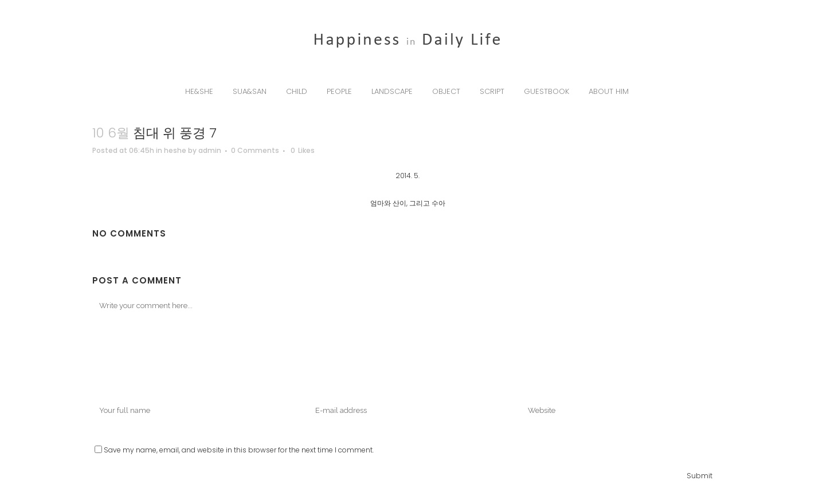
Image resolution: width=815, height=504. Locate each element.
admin (210, 150)
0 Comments (255, 150)
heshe (175, 150)
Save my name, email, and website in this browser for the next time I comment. (239, 450)
